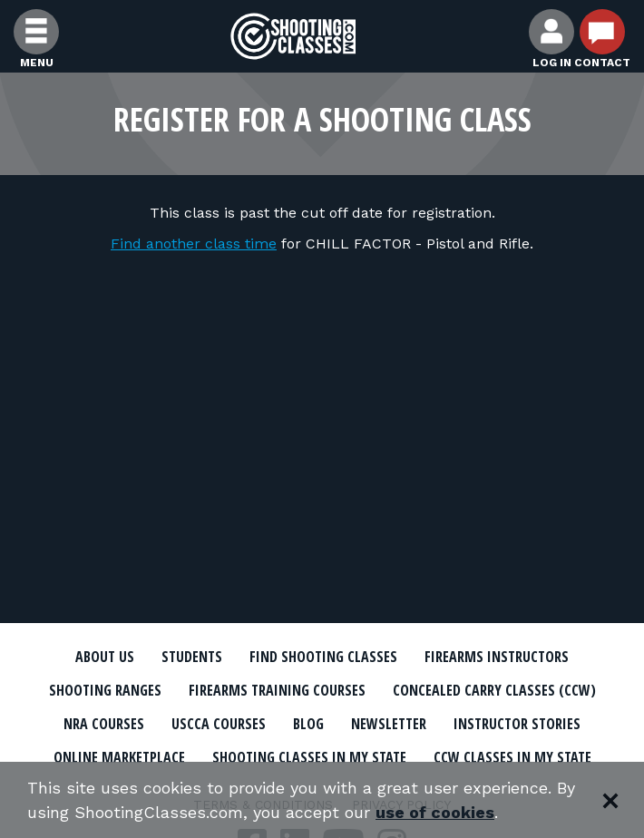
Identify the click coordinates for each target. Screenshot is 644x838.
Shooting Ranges (105, 690)
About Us (105, 657)
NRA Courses (104, 724)
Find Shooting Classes (323, 657)
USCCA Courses (219, 724)
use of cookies (435, 812)
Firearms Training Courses (277, 690)
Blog (308, 724)
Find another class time (194, 244)
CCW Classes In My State (512, 757)
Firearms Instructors (497, 657)
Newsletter (389, 724)
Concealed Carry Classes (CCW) (494, 690)
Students (192, 657)
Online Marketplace (119, 757)
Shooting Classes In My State (309, 757)
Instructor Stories (517, 724)
